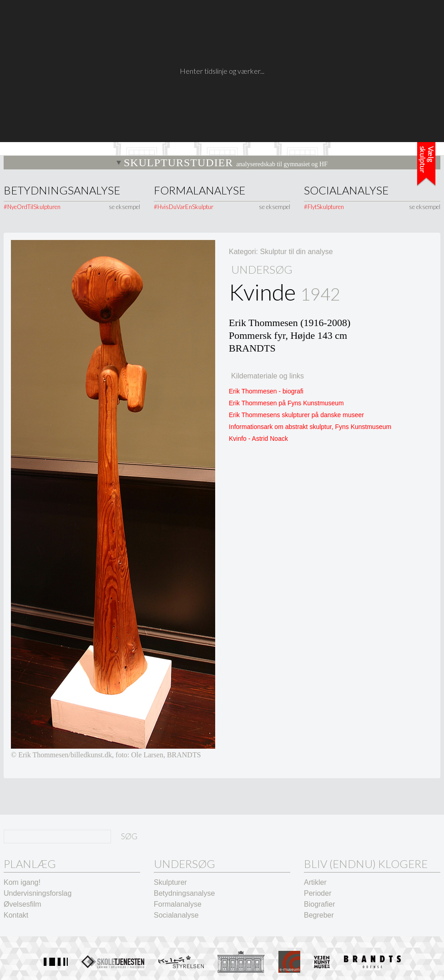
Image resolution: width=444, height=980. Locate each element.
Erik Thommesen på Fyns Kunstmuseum (286, 403)
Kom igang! (22, 882)
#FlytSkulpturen (324, 207)
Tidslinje (426, 164)
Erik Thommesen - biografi (266, 391)
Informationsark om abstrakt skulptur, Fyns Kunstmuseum (310, 427)
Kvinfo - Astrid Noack (258, 439)
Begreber (319, 915)
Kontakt (16, 915)
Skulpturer (170, 882)
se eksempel (124, 207)
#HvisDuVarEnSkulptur (184, 207)
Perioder (318, 893)
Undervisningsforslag (38, 893)
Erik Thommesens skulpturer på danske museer (296, 415)
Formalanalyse (199, 190)
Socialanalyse (346, 190)
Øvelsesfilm (23, 904)
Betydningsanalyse (62, 190)
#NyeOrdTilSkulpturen (32, 207)
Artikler (315, 882)
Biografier (319, 904)
